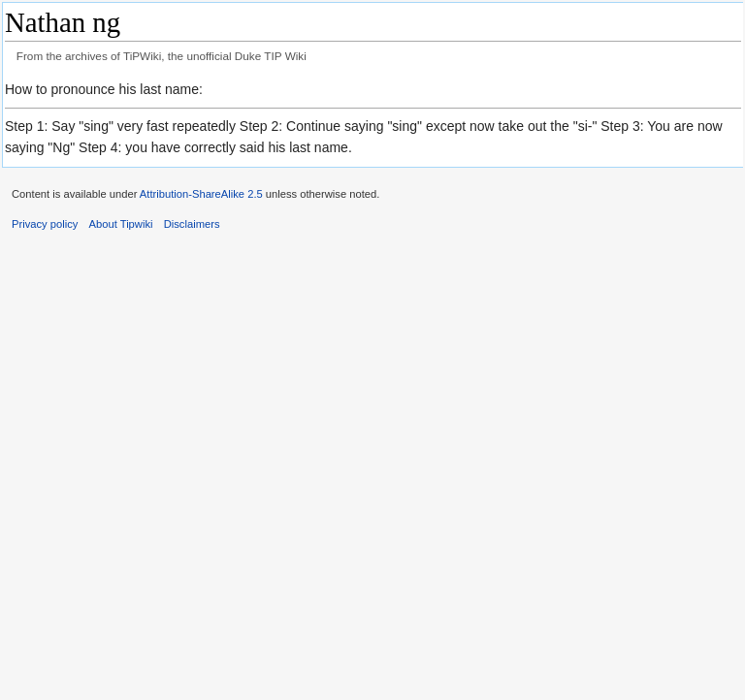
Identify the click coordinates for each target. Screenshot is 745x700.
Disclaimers (192, 224)
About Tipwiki (121, 224)
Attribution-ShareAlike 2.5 (201, 194)
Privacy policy (45, 224)
